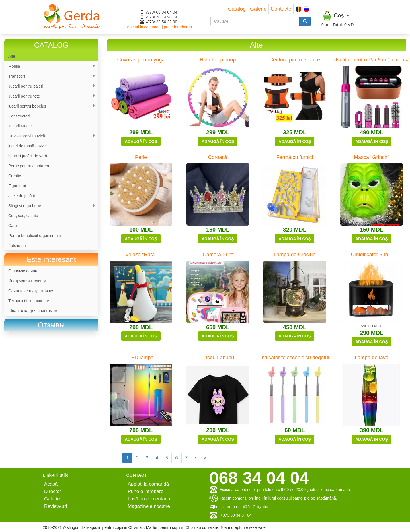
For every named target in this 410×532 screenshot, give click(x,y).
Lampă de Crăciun (295, 255)
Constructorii (20, 116)
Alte (12, 56)
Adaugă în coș (141, 141)
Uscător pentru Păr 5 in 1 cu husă (372, 60)
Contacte (281, 9)
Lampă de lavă (372, 358)
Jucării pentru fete (50, 96)
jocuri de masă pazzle (27, 146)
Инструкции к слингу (27, 281)
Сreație (15, 176)
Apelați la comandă (148, 484)
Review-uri (56, 506)
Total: (338, 25)
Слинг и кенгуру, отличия (31, 291)
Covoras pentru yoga (141, 60)
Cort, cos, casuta (23, 216)
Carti (13, 226)
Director (53, 491)
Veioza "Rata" (141, 255)
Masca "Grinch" (372, 157)
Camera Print (218, 255)
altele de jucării (21, 196)
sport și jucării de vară (28, 156)
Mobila (50, 66)
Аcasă (51, 484)
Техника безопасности (29, 301)
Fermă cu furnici (295, 157)
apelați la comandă (144, 27)
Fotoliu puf (18, 246)
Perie (141, 157)
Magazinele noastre (149, 506)
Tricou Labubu (218, 358)
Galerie (258, 9)
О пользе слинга (23, 271)
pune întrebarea (178, 27)
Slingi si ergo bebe (50, 206)
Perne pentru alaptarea (29, 166)
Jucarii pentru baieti (50, 86)
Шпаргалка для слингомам (33, 311)
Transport (50, 76)
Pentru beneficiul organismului (35, 236)
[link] (51, 325)
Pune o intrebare (146, 491)
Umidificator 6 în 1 (371, 255)
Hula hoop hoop (218, 60)
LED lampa (141, 358)
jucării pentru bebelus (50, 106)
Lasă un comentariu (149, 499)
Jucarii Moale (20, 126)
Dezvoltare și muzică (50, 136)
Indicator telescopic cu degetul (295, 358)
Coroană (218, 157)
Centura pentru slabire (295, 60)
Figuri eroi (17, 186)
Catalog (237, 9)
